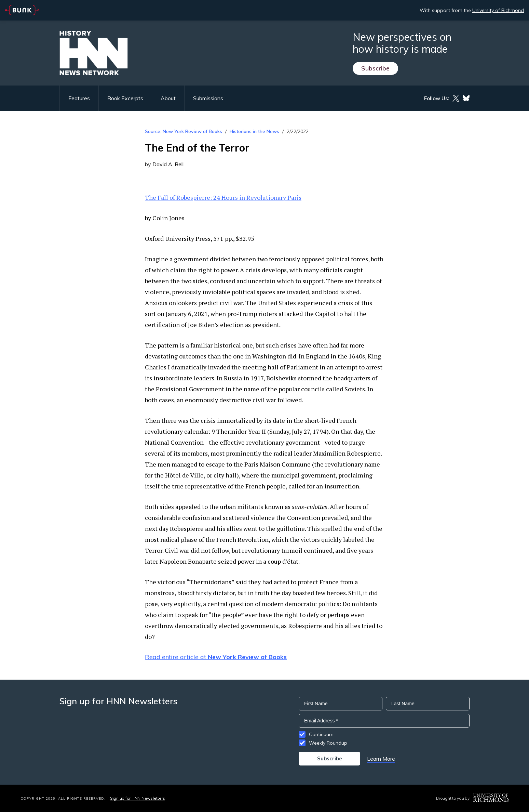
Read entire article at (216, 657)
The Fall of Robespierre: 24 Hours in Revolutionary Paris (223, 197)
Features (79, 98)
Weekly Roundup (328, 743)
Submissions (208, 98)
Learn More (381, 759)
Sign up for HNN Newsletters (138, 798)
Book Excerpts (125, 98)
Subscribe (375, 68)
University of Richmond (498, 10)
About (168, 98)
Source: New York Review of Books (184, 131)
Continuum (321, 734)
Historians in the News (254, 131)
